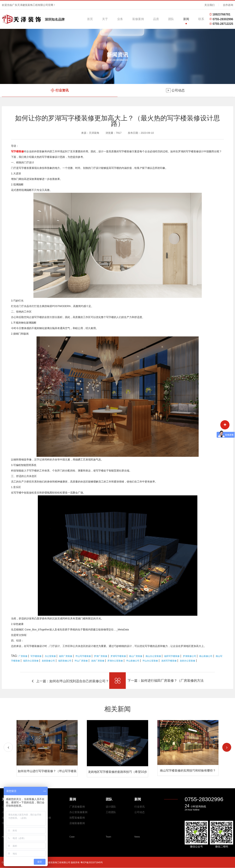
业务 (120, 19)
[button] (227, 747)
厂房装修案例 (77, 807)
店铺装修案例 (77, 823)
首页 (90, 19)
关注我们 (209, 5)
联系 (201, 19)
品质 (156, 19)
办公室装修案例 (78, 812)
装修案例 (138, 19)
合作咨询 (228, 5)
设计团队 (111, 807)
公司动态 (140, 812)
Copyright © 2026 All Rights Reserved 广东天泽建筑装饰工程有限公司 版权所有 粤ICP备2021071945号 (52, 862)
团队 (171, 19)
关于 (105, 19)
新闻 (186, 19)
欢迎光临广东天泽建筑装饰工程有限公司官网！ (29, 5)
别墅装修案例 (77, 818)
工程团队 (111, 812)
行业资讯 (140, 807)
